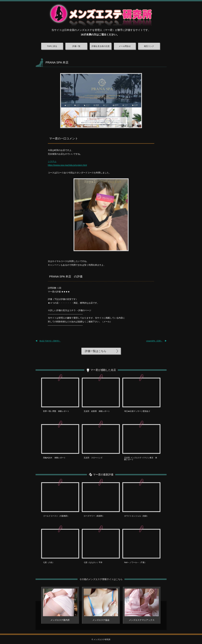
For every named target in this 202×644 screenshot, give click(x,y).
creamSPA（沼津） (154, 341)
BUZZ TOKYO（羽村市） (50, 341)
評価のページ (85, 310)
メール (107, 322)
